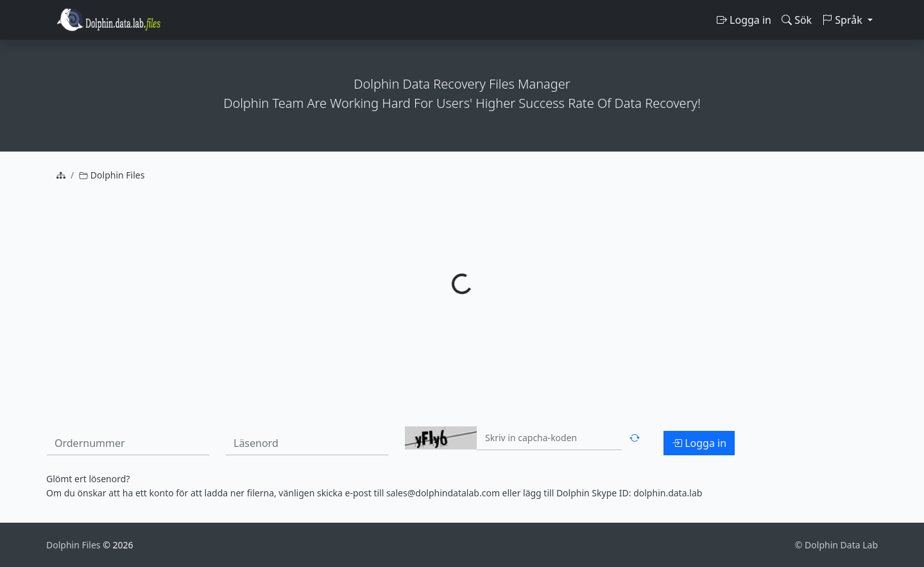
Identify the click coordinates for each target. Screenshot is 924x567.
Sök (797, 20)
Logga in (744, 20)
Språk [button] (843, 20)
